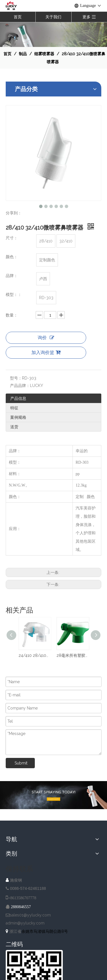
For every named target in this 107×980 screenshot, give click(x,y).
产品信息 (18, 398)
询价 (46, 338)
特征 (14, 408)
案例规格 (18, 417)
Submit (21, 763)
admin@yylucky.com (25, 923)
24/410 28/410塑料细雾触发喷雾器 (35, 655)
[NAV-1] (53, 34)
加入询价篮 (46, 352)
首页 (18, 17)
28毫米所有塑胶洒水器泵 (73, 655)
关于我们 (53, 17)
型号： (16, 378)
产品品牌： (20, 386)
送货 (14, 427)
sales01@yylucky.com (30, 915)
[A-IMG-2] (53, 795)
